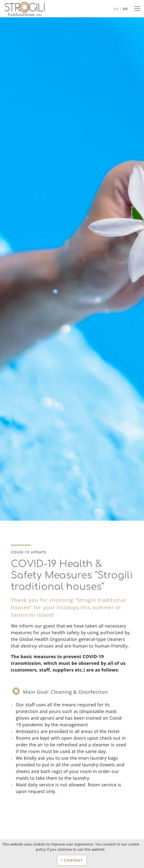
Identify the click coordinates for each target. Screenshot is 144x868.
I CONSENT (72, 860)
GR (125, 9)
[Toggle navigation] (137, 9)
